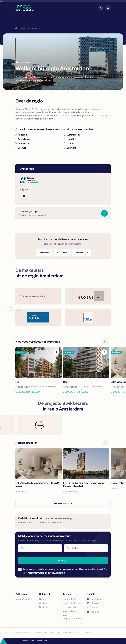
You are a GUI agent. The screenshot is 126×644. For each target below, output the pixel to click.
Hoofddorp (71, 139)
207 (105, 342)
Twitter (92, 608)
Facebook (94, 599)
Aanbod (43, 603)
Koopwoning (62, 252)
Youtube (93, 612)
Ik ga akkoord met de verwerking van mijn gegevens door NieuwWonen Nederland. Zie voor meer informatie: (65, 571)
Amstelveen (22, 139)
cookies (88, 633)
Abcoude (21, 135)
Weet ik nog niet (81, 252)
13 (105, 443)
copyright (52, 633)
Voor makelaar (70, 611)
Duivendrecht (72, 135)
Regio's (24, 28)
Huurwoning (44, 252)
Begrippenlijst (70, 607)
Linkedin (93, 603)
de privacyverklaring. (55, 573)
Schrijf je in (63, 560)
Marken (69, 143)
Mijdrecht (70, 148)
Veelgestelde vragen (73, 603)
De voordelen (69, 599)
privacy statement (22, 633)
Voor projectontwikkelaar (73, 617)
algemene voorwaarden (70, 633)
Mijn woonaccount (24, 599)
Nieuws (43, 599)
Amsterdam (22, 143)
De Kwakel (22, 148)
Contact (43, 607)
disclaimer (39, 633)
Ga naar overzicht (63, 503)
